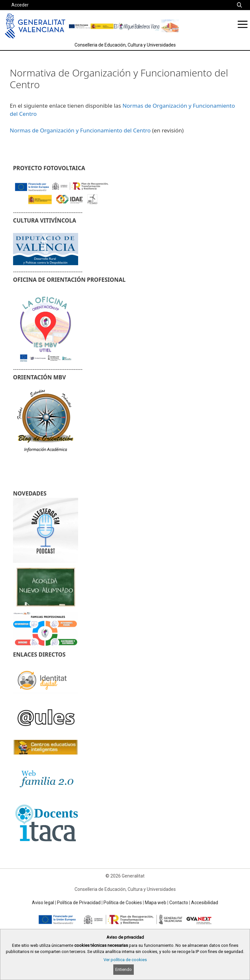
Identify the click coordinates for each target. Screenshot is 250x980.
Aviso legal (43, 903)
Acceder (20, 5)
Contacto (179, 903)
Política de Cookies (123, 903)
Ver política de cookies (125, 960)
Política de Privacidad (79, 903)
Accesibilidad (205, 903)
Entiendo (124, 969)
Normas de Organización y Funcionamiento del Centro (80, 130)
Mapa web (156, 903)
